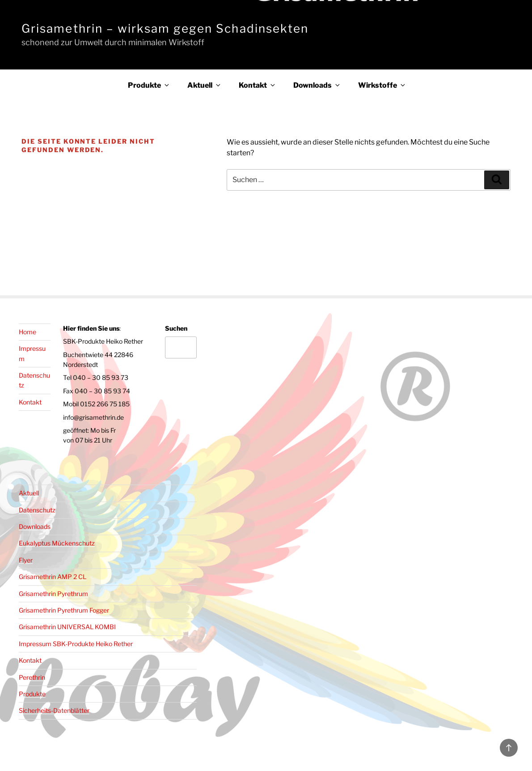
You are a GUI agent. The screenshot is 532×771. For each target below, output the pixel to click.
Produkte (149, 85)
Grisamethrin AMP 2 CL (53, 577)
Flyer (26, 560)
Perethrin (32, 677)
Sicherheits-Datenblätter (54, 710)
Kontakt (258, 85)
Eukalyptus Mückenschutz (57, 543)
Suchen (176, 328)
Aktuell (205, 85)
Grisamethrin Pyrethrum (53, 594)
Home (27, 332)
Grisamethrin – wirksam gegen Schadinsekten (165, 28)
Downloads (317, 85)
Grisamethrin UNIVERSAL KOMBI (67, 627)
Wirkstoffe (382, 85)
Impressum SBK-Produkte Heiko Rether (76, 644)
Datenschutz (37, 510)
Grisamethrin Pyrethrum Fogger (64, 610)
